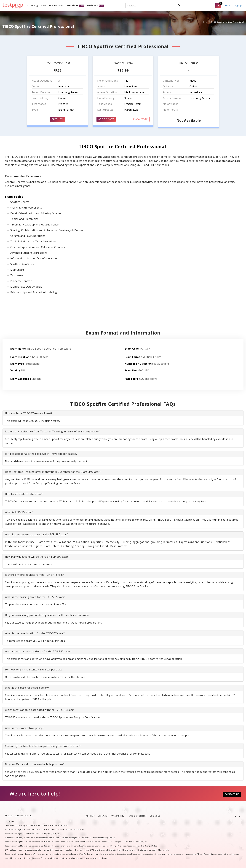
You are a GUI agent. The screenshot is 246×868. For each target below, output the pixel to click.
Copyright (103, 816)
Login (227, 5)
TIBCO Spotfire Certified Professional (227, 22)
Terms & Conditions (137, 816)
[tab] (123, 413)
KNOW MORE (140, 119)
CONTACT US (232, 794)
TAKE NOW (57, 119)
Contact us (155, 816)
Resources (57, 5)
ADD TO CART (106, 119)
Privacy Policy (117, 816)
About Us (90, 816)
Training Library (36, 5)
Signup (238, 5)
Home (206, 22)
